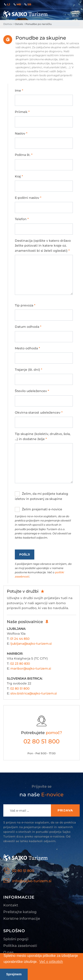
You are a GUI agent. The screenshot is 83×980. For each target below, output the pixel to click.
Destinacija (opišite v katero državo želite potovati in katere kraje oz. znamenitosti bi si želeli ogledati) (43, 246)
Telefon (22, 219)
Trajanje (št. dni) (29, 370)
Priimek (22, 112)
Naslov (21, 133)
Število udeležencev (32, 391)
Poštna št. (24, 155)
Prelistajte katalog (20, 912)
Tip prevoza (25, 305)
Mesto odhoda (27, 348)
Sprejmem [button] (14, 974)
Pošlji (25, 554)
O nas (8, 952)
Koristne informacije (22, 919)
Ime (19, 91)
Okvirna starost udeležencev (39, 413)
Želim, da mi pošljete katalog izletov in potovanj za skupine (41, 496)
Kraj (19, 176)
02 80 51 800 (20, 688)
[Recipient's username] (27, 810)
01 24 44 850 (20, 639)
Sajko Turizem (25, 14)
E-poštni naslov (28, 198)
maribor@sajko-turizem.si (31, 668)
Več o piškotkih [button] (51, 962)
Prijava (65, 810)
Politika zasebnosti (20, 946)
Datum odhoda (28, 327)
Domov (8, 24)
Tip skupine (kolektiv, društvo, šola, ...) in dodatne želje (43, 436)
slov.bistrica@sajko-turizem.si (34, 693)
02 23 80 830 (20, 664)
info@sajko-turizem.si (32, 881)
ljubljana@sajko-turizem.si (31, 644)
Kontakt (11, 905)
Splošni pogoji (16, 939)
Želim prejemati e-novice (44, 523)
